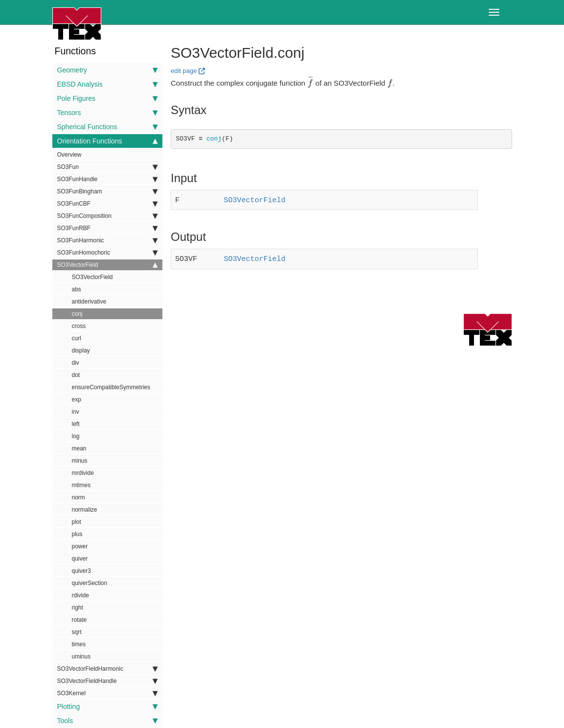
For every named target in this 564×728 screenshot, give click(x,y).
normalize (85, 510)
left (76, 424)
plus (77, 534)
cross (79, 326)
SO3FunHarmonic (107, 240)
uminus (81, 657)
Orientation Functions (107, 141)
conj (77, 314)
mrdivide (83, 473)
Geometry (107, 70)
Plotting (107, 706)
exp (77, 399)
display (81, 351)
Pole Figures (107, 98)
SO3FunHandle (107, 179)
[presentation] (310, 83)
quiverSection (90, 583)
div (76, 363)
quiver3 (81, 571)
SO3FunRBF (107, 228)
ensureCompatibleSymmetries (111, 387)
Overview (69, 155)
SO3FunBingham (107, 191)
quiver (80, 559)
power (80, 546)
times (79, 644)
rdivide (80, 595)
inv (76, 412)
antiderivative (89, 302)
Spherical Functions (107, 127)
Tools (107, 721)
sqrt (77, 632)
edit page (184, 71)
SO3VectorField (107, 265)
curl (77, 338)
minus (80, 461)
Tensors (107, 113)
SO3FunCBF (107, 204)
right (78, 608)
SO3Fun (107, 167)
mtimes (81, 485)
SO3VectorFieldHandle (107, 681)
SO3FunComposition (107, 216)
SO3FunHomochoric (107, 253)
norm (79, 497)
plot (77, 522)
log (76, 436)
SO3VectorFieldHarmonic (107, 669)
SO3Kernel (107, 693)
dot (76, 375)
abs (77, 289)
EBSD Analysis (107, 84)
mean (79, 448)
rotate (79, 620)
